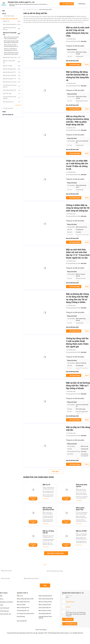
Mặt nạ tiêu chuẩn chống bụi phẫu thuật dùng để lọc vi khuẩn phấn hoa (81, 517)
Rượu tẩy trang (11, 93)
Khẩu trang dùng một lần (11, 24)
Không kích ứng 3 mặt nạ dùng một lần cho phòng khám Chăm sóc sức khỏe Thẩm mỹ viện (48, 537)
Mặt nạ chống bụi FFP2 (11, 72)
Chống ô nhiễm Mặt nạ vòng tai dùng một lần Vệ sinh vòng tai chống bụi (78, 208)
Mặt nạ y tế (11, 21)
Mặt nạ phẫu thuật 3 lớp (11, 58)
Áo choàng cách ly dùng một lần (11, 86)
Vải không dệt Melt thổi (11, 90)
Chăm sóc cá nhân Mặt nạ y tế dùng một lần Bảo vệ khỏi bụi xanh (82, 497)
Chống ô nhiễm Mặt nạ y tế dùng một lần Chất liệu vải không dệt (48, 488)
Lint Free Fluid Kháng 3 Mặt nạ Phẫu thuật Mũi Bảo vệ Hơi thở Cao (82, 513)
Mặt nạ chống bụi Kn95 (11, 69)
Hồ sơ (4, 14)
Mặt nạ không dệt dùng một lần (11, 29)
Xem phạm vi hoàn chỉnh (55, 553)
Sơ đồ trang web (4, 611)
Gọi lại (87, 64)
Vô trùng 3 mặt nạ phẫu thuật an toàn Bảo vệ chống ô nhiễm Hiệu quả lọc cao (82, 521)
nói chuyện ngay (68, 4)
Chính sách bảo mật (5, 614)
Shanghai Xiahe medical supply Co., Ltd (21, 2)
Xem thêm (55, 472)
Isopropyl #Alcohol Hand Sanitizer (11, 98)
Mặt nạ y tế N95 (11, 66)
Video (4, 112)
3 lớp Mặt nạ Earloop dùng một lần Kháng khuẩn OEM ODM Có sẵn (48, 517)
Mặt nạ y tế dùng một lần (11, 62)
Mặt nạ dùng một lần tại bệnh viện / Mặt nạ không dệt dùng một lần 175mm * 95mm (81, 494)
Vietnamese (82, 4)
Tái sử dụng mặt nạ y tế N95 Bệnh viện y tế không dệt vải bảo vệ (81, 542)
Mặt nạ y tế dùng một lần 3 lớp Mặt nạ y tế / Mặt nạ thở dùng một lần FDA (48, 496)
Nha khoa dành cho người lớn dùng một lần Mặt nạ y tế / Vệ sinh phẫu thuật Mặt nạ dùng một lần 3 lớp (48, 544)
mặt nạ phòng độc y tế (11, 79)
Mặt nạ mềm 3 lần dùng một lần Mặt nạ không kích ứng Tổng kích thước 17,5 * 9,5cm (48, 513)
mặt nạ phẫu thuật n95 (11, 76)
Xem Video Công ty (9, 16)
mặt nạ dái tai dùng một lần (11, 34)
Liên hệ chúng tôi (8, 115)
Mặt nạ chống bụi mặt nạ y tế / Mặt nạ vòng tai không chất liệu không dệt (48, 492)
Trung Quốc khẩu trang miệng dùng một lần (18, 633)
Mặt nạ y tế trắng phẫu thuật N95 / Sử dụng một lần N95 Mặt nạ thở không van (82, 535)
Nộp (45, 585)
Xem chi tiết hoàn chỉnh (72, 61)
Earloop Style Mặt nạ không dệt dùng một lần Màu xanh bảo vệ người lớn (48, 521)
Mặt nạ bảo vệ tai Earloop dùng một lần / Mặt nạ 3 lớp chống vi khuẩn (78, 386)
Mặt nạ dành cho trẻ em (11, 82)
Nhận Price (69, 619)
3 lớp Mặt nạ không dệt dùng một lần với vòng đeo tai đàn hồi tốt (48, 540)
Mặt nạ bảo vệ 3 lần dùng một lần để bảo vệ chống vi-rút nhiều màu (81, 490)
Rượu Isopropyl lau (11, 102)
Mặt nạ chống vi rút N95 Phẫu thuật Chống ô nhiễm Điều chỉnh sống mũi (82, 538)
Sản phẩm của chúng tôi (10, 19)
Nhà (4, 11)
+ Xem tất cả (18, 105)
